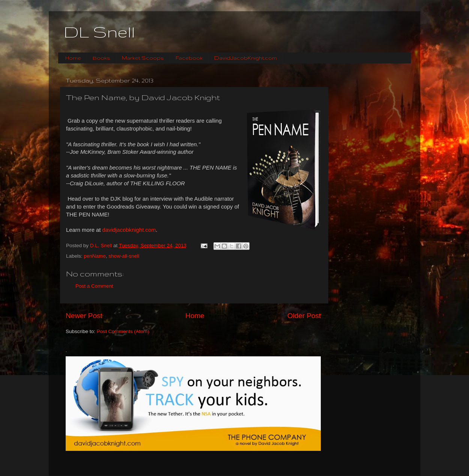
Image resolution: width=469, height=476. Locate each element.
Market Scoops (143, 58)
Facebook (189, 58)
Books (101, 58)
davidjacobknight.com (129, 230)
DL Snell (99, 32)
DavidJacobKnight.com (246, 58)
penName (95, 256)
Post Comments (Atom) (123, 331)
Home (73, 58)
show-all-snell (124, 256)
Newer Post (84, 316)
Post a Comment (94, 286)
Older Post (304, 316)
